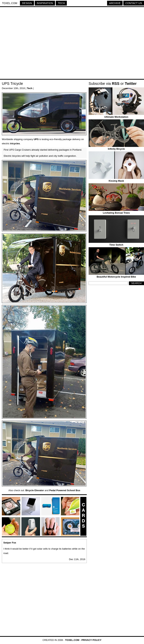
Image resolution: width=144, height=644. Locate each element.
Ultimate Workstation (116, 117)
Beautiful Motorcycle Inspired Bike (116, 277)
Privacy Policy (91, 640)
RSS (116, 84)
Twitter (131, 84)
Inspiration (45, 3)
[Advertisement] (35, 44)
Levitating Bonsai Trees (116, 213)
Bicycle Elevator (35, 490)
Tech (61, 3)
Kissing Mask (116, 181)
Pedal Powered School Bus (65, 490)
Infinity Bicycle (116, 149)
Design (27, 3)
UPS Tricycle (12, 84)
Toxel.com (10, 3)
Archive (115, 3)
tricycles (15, 143)
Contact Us (134, 3)
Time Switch (116, 245)
